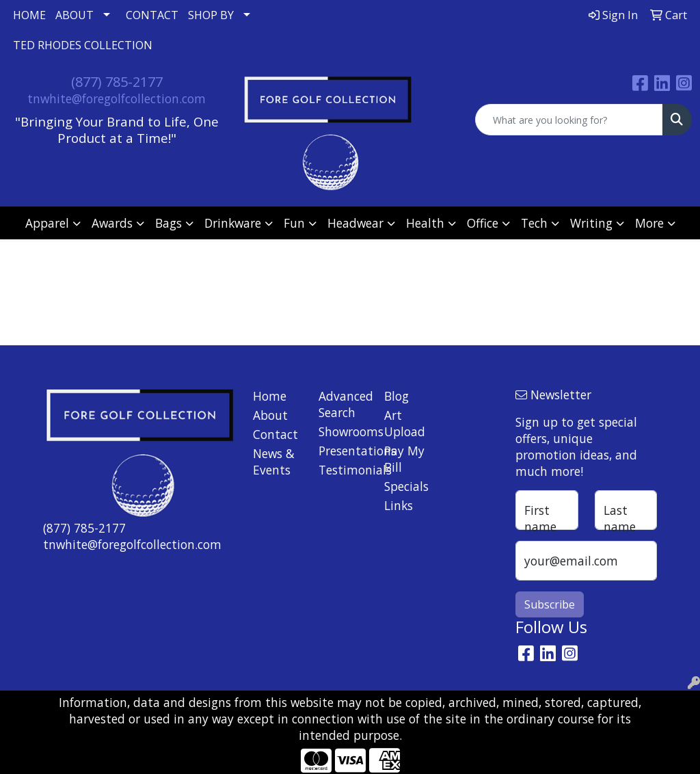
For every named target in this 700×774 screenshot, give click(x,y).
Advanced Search (343, 404)
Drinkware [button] (233, 223)
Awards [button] (112, 223)
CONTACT (152, 15)
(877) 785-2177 (117, 82)
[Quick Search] (569, 120)
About (270, 415)
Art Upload (405, 423)
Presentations (343, 451)
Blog (396, 396)
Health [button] (425, 223)
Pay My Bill (404, 459)
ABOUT (75, 15)
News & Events (274, 462)
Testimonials (343, 470)
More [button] (649, 223)
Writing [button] (591, 223)
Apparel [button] (47, 223)
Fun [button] (294, 223)
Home (270, 396)
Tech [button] (534, 223)
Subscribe (550, 604)
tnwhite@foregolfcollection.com (117, 98)
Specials (406, 486)
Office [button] (483, 223)
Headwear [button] (355, 223)
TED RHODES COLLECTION (83, 45)
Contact (275, 434)
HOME (29, 15)
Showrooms (343, 431)
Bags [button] (169, 223)
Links (399, 505)
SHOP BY (211, 15)
